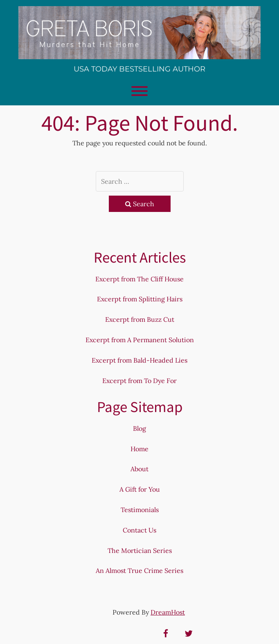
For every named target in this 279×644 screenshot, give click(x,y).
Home (139, 449)
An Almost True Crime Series (139, 570)
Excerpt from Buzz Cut (140, 319)
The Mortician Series (140, 550)
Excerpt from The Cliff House (139, 279)
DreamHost (168, 612)
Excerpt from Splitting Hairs (140, 299)
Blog (139, 428)
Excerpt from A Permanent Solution (140, 340)
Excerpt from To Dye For (139, 381)
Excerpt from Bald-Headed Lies (139, 360)
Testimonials (140, 510)
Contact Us (139, 530)
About (139, 469)
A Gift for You (140, 489)
